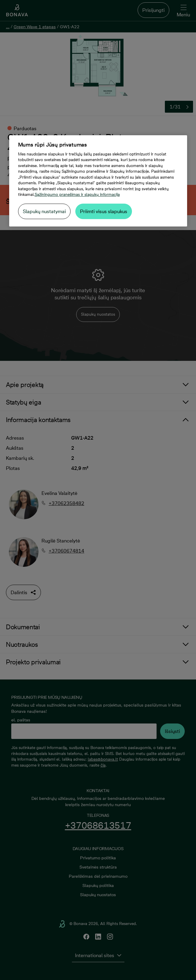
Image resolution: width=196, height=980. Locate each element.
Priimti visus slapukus (104, 211)
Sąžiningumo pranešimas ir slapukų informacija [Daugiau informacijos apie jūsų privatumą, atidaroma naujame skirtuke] (77, 194)
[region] (98, 181)
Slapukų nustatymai (44, 211)
